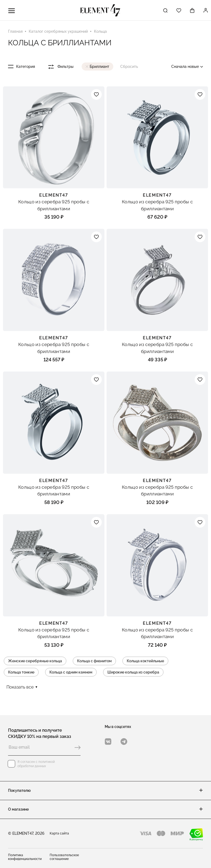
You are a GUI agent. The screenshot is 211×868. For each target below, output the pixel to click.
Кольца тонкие (21, 672)
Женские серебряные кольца (35, 661)
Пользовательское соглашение (64, 857)
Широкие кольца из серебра (133, 672)
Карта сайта (59, 833)
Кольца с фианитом (94, 661)
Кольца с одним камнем (71, 672)
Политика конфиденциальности (25, 857)
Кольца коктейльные (145, 661)
